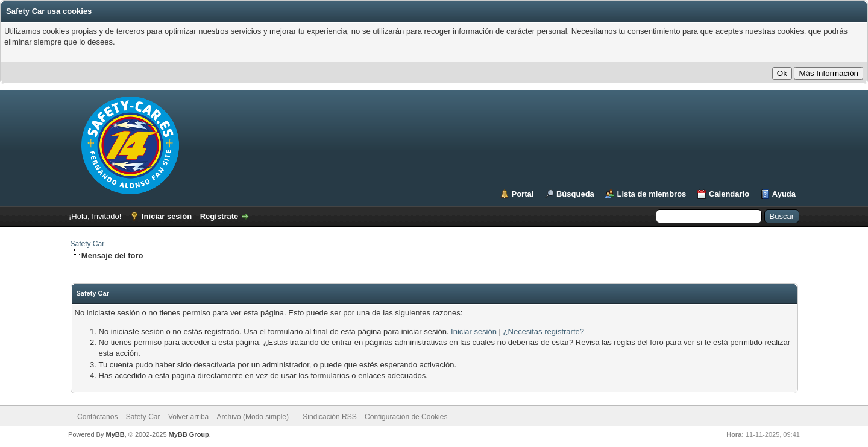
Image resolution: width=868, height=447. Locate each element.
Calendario (729, 194)
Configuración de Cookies (406, 417)
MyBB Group (189, 434)
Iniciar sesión (167, 216)
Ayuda (784, 194)
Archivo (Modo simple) (253, 417)
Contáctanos (97, 417)
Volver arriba (188, 417)
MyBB (115, 434)
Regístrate (219, 216)
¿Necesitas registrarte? (544, 331)
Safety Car (88, 244)
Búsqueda (575, 194)
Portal (523, 194)
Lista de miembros (651, 194)
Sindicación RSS (329, 417)
